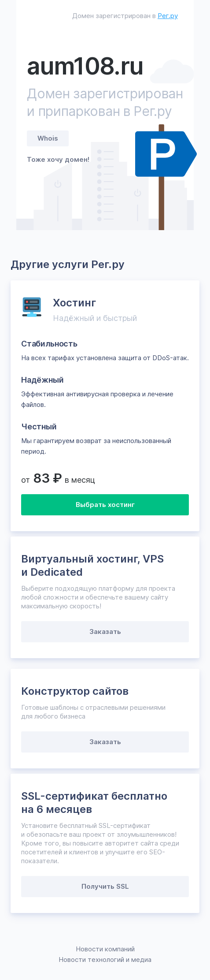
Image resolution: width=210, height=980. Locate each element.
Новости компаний (105, 949)
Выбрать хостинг (105, 505)
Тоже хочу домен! (58, 159)
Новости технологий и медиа (105, 960)
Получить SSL (105, 886)
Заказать (105, 632)
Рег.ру (168, 16)
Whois (48, 138)
